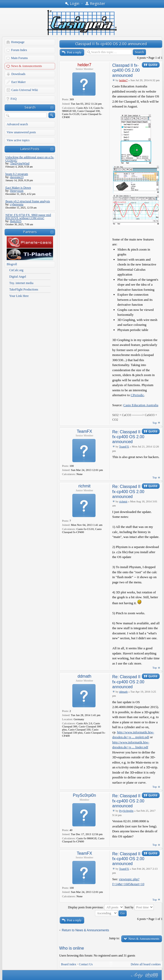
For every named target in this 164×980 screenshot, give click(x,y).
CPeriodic (137, 395)
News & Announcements (27, 66)
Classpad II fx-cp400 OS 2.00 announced (111, 44)
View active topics (18, 140)
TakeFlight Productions (24, 289)
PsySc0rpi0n (84, 795)
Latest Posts (30, 149)
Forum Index (19, 50)
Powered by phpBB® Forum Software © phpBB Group (152, 975)
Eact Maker (19, 82)
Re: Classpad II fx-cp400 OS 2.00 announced (128, 437)
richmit (84, 486)
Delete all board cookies (146, 964)
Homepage (18, 42)
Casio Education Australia (141, 405)
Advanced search (17, 124)
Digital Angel (18, 277)
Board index (69, 964)
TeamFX (84, 431)
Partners (30, 232)
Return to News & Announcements (85, 930)
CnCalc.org (16, 270)
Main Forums (19, 58)
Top (155, 423)
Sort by (139, 907)
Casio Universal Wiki (25, 90)
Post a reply (74, 52)
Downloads (18, 74)
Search (30, 107)
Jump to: (114, 938)
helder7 (84, 65)
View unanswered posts (21, 132)
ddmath (84, 676)
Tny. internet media (21, 283)
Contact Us (86, 964)
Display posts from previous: (96, 907)
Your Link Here (19, 296)
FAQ (14, 99)
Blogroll (12, 264)
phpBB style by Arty (136, 975)
